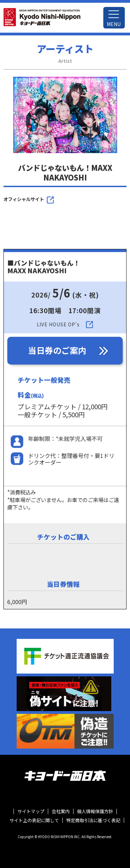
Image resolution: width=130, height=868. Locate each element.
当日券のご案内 (57, 350)
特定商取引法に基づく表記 (93, 820)
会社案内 (61, 811)
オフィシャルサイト (24, 199)
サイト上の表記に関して (34, 820)
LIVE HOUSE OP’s (58, 324)
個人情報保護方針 (95, 811)
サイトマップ (31, 811)
